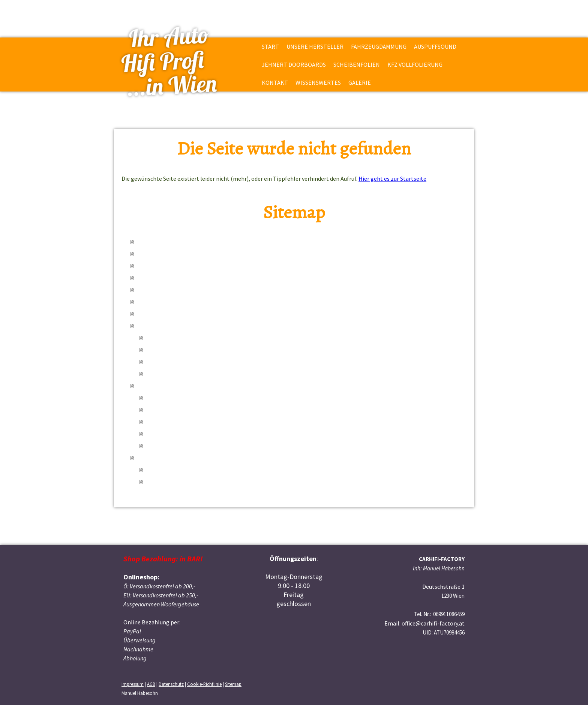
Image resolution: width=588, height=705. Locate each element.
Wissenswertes (318, 82)
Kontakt (275, 82)
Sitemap (233, 684)
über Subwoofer (167, 398)
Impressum (133, 684)
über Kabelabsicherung (176, 410)
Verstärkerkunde (168, 422)
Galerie (360, 82)
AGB (151, 684)
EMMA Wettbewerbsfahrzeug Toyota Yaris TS (204, 482)
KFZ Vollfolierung (415, 64)
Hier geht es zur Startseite (392, 178)
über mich (159, 446)
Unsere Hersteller (315, 46)
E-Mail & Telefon (168, 362)
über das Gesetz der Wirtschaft (185, 434)
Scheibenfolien (357, 64)
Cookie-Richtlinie (204, 684)
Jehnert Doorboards (294, 64)
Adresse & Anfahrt (170, 338)
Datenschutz (171, 684)
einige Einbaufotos (171, 470)
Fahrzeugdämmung (379, 46)
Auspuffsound (435, 46)
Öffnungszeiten (166, 350)
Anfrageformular (169, 374)
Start (270, 46)
